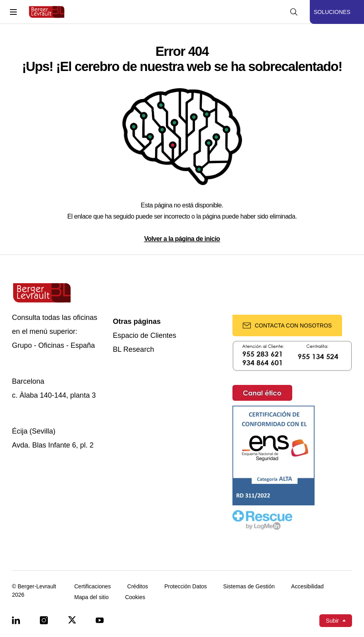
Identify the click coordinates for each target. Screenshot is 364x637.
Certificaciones (92, 587)
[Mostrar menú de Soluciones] (337, 12)
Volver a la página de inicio (182, 239)
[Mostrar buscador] (294, 12)
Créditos (138, 587)
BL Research (133, 350)
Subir (332, 621)
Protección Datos (186, 587)
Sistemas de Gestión (249, 587)
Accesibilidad (307, 587)
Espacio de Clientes (145, 336)
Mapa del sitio (91, 597)
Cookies (135, 597)
